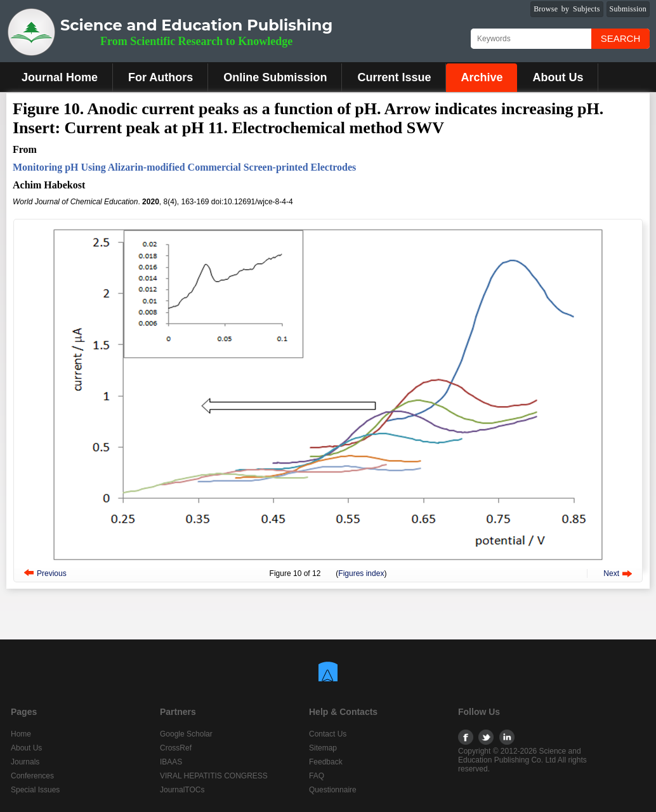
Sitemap (323, 748)
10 (297, 573)
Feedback (326, 762)
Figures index (361, 573)
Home (21, 734)
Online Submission (275, 77)
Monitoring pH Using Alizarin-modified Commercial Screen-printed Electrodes (184, 167)
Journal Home (60, 77)
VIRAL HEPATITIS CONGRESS (214, 776)
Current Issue (394, 77)
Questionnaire (333, 790)
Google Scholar (186, 734)
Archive (482, 77)
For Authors (161, 77)
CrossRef (176, 748)
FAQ (317, 776)
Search (621, 38)
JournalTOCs (182, 790)
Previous (52, 573)
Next (611, 573)
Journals (25, 762)
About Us (558, 77)
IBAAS (171, 762)
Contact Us (328, 734)
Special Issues (35, 790)
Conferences (32, 776)
